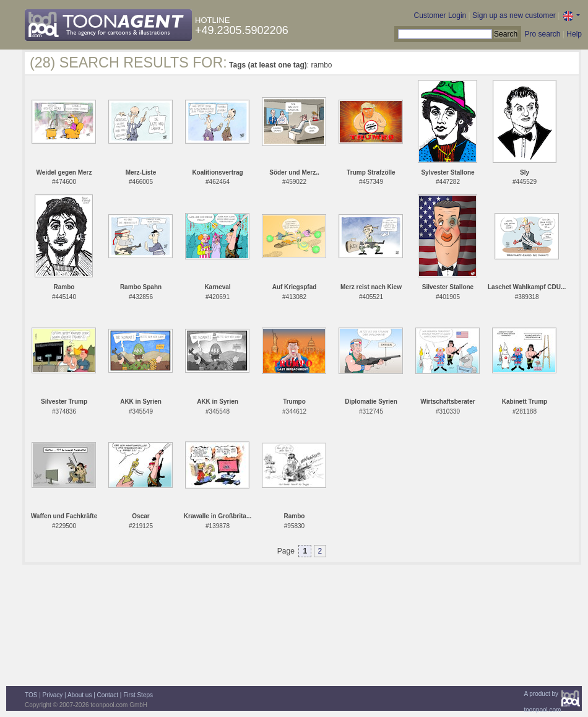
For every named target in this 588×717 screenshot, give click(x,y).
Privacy (53, 695)
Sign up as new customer (514, 15)
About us (80, 695)
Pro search (542, 34)
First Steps (138, 695)
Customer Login (440, 15)
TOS (31, 695)
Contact (108, 695)
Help (574, 34)
